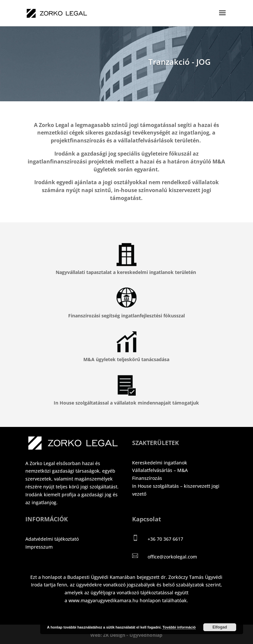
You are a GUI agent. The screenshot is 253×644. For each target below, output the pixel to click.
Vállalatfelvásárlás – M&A (160, 470)
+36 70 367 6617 (165, 539)
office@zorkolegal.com (172, 557)
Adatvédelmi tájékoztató (52, 539)
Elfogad (220, 627)
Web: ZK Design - (110, 635)
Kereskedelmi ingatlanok (160, 463)
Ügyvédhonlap (146, 635)
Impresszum (39, 547)
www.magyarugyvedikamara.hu (103, 600)
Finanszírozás (147, 478)
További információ (179, 627)
